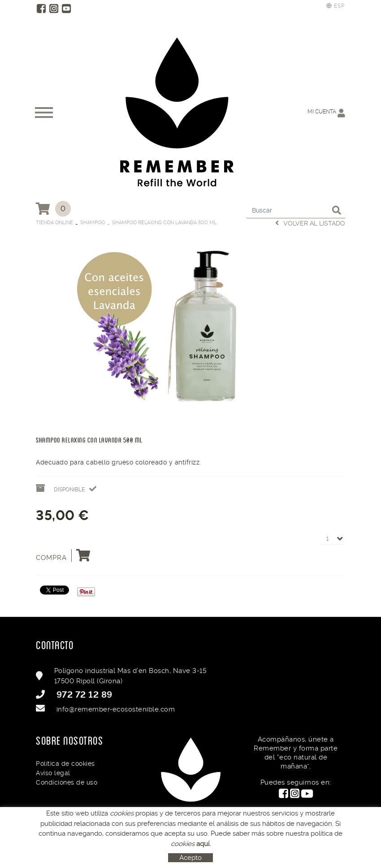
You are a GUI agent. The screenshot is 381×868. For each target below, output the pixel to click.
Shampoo (93, 223)
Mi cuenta (326, 113)
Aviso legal (53, 773)
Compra (63, 556)
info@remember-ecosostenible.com (116, 709)
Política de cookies (65, 764)
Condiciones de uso (67, 782)
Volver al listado (310, 223)
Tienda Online (54, 223)
